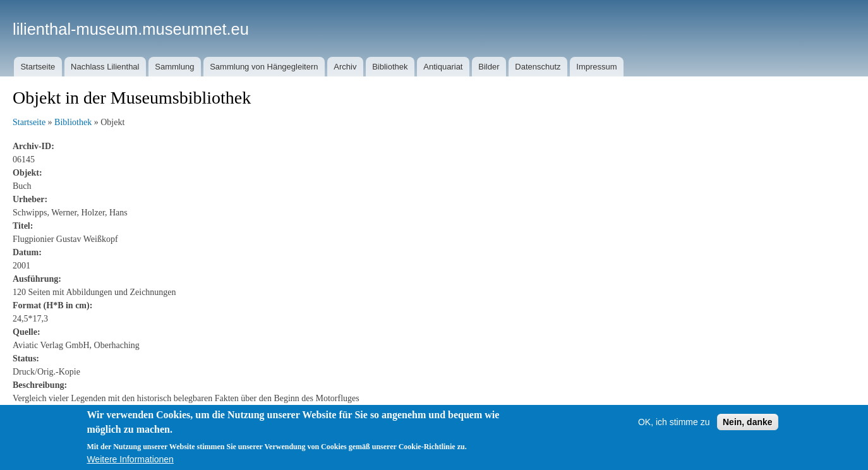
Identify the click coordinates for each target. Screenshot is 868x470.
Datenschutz (538, 67)
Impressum (596, 67)
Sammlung (174, 67)
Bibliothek (390, 67)
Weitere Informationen (130, 465)
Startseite (38, 67)
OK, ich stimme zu (674, 428)
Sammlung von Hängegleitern (264, 67)
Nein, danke (748, 428)
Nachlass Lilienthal (105, 67)
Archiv (345, 67)
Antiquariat (443, 67)
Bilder (489, 67)
